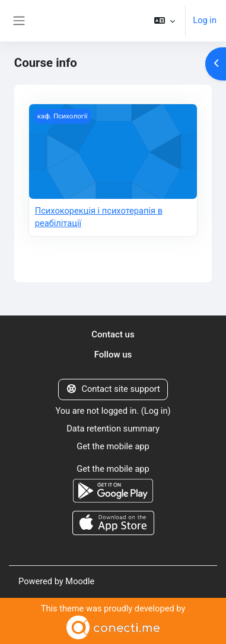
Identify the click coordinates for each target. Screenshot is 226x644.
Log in (205, 20)
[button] (165, 21)
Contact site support (113, 389)
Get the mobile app (113, 446)
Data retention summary (113, 429)
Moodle (80, 581)
